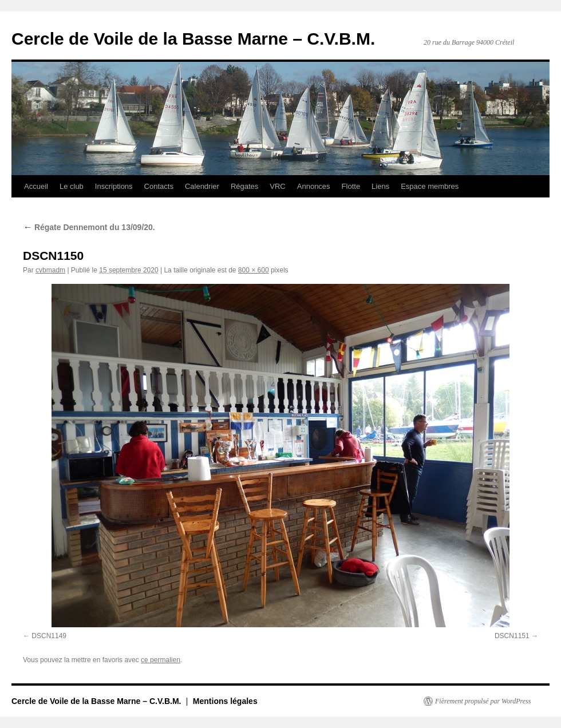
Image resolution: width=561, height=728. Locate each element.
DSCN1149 (49, 636)
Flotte (351, 186)
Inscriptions (114, 186)
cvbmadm (50, 270)
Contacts (159, 186)
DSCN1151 (512, 636)
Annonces (314, 186)
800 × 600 (254, 270)
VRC (277, 186)
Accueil (36, 186)
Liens (380, 186)
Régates (244, 186)
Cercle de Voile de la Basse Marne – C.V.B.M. (193, 39)
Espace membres (430, 186)
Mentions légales (225, 701)
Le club (72, 186)
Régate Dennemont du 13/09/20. (89, 227)
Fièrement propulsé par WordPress (483, 701)
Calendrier (202, 186)
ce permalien (161, 660)
